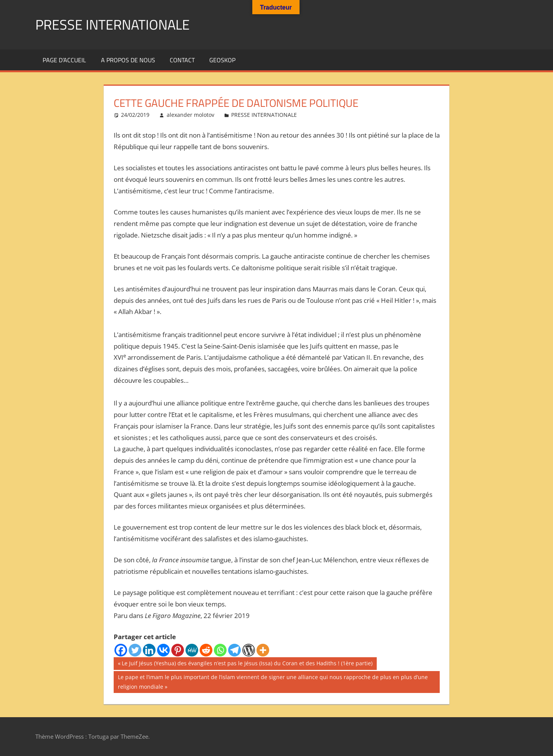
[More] (263, 650)
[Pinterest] (178, 650)
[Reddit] (206, 650)
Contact (182, 60)
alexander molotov (190, 115)
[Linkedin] (149, 650)
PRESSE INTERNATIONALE (113, 24)
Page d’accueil (64, 60)
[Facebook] (121, 650)
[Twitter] (135, 650)
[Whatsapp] (220, 650)
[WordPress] (249, 650)
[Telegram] (234, 650)
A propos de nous (128, 60)
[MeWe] (192, 650)
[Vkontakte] (163, 650)
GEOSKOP (222, 60)
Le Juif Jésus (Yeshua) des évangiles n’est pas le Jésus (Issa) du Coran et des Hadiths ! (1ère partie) (247, 664)
